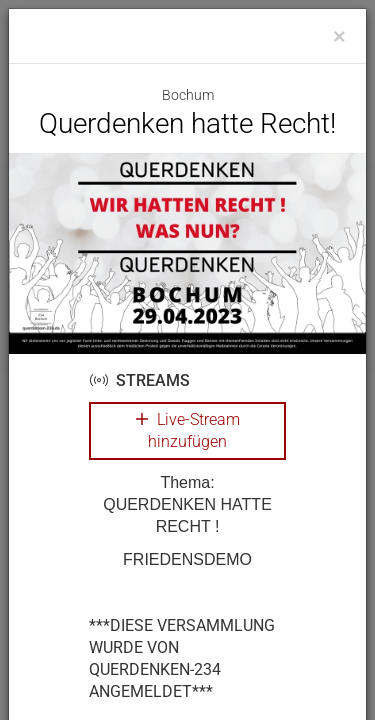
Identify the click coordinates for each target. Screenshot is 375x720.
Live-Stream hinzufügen (188, 430)
